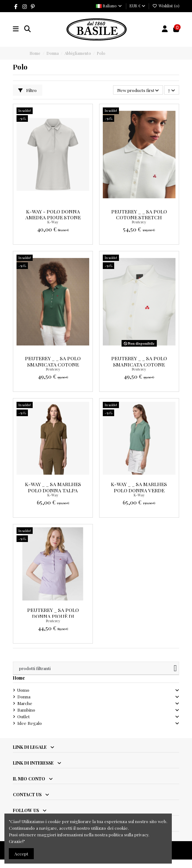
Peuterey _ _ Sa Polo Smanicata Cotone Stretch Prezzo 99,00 (53, 364)
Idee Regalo (30, 723)
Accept (21, 854)
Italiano (109, 6)
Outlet (23, 716)
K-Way (53, 222)
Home (19, 678)
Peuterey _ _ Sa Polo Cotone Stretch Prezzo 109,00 (139, 217)
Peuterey (139, 222)
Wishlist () (166, 6)
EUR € (137, 6)
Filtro (28, 90)
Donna (24, 697)
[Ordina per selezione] (138, 90)
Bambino (26, 710)
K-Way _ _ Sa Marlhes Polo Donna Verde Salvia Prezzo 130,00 (139, 490)
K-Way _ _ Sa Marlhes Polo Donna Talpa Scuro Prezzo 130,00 (53, 490)
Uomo (23, 690)
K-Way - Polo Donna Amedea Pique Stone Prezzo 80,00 (53, 217)
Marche (25, 703)
